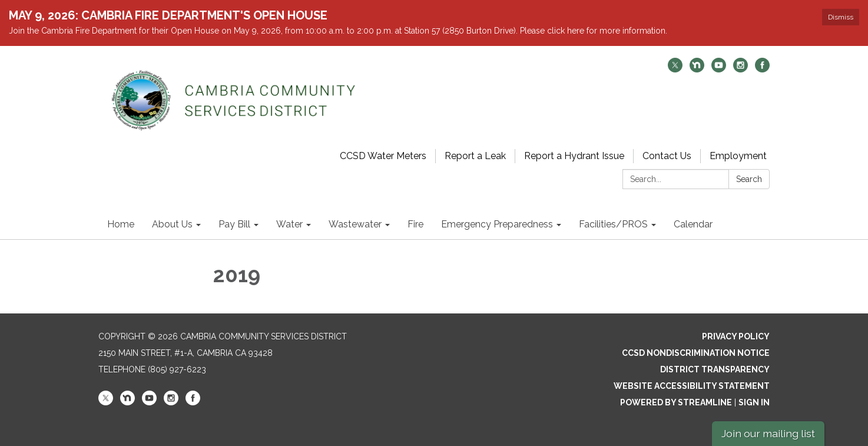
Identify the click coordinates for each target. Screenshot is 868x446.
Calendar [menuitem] (693, 224)
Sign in (754, 402)
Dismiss (841, 17)
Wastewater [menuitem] (355, 224)
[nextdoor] (697, 69)
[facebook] (762, 69)
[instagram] (741, 69)
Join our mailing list (768, 433)
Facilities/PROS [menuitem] (613, 224)
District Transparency (715, 369)
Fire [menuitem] (415, 224)
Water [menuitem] (289, 224)
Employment (738, 156)
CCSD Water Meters (383, 156)
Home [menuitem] (121, 224)
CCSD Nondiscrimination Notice (696, 353)
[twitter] (675, 69)
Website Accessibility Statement (692, 386)
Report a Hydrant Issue (574, 156)
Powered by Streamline (676, 402)
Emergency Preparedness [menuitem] (497, 224)
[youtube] (719, 69)
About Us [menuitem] (172, 224)
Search (749, 179)
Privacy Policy (736, 336)
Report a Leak (475, 156)
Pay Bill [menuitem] (234, 224)
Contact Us (667, 156)
